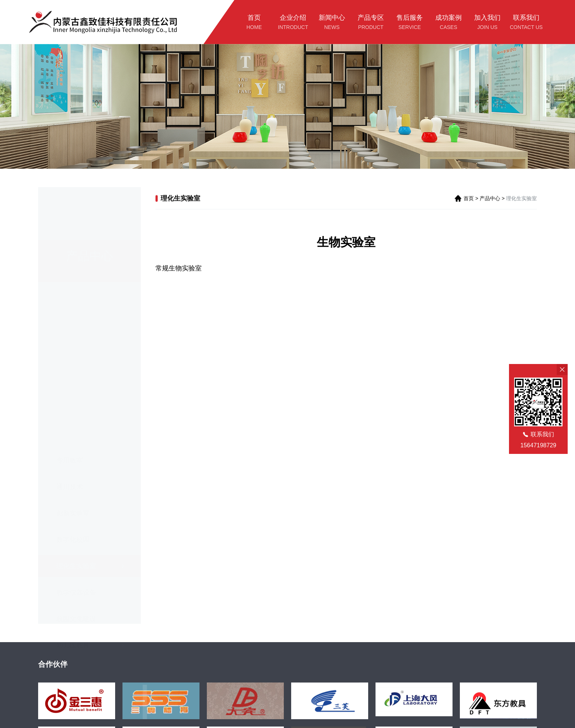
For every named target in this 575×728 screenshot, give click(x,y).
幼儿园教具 (73, 601)
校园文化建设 (76, 575)
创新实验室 (73, 469)
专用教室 (70, 416)
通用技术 (70, 443)
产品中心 (490, 199)
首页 (469, 199)
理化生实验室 (76, 522)
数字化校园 (73, 495)
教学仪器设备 (76, 548)
